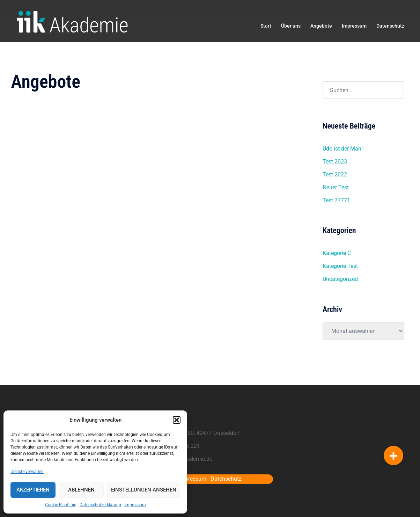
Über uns (291, 26)
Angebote (321, 26)
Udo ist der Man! (343, 149)
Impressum (135, 505)
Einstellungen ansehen (144, 490)
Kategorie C (337, 253)
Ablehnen (81, 490)
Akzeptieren (33, 490)
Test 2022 (335, 174)
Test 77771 (336, 200)
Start (266, 26)
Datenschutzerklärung (100, 505)
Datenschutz (390, 26)
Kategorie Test (340, 266)
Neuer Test (336, 187)
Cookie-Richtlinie (61, 505)
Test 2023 (335, 162)
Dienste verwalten (27, 472)
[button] (177, 420)
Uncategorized (340, 279)
